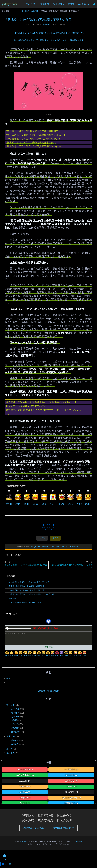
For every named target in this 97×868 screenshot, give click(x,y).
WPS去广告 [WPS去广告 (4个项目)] (71, 777)
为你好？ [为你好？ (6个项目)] (71, 788)
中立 (71, 655)
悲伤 (53, 655)
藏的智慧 (13, 600)
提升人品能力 (16, 556)
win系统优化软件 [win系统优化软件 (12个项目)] (25, 777)
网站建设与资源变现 (33, 829)
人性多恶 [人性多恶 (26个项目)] (25, 793)
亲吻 (80, 655)
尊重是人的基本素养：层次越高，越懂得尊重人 (28, 588)
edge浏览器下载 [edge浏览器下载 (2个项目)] (25, 771)
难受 (48, 655)
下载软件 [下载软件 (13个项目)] (25, 788)
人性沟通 (35, 12)
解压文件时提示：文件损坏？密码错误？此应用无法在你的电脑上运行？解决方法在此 (48, 34)
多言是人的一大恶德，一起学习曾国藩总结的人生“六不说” (32, 596)
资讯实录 (15, 733)
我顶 (9, 505)
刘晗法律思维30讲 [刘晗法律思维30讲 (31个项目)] (71, 799)
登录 (8, 680)
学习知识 (30, 5)
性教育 (14, 722)
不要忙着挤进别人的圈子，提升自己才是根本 (27, 592)
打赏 (55, 539)
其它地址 (83, 5)
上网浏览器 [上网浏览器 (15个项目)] (71, 782)
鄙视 (39, 655)
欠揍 (35, 505)
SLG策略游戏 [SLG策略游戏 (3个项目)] (71, 771)
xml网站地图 (78, 843)
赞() (42, 539)
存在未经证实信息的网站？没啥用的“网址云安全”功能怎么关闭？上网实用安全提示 (48, 42)
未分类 (71, 5)
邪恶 (62, 655)
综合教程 (15, 729)
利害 (12, 655)
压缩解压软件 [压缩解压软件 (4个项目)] (71, 805)
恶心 (43, 655)
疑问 (7, 655)
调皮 (75, 655)
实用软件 (58, 5)
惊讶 (34, 655)
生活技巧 (15, 725)
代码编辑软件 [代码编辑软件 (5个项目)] (71, 793)
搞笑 (44, 505)
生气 (57, 655)
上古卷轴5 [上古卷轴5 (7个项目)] (25, 782)
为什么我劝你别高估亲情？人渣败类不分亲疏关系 (71, 568)
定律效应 (15, 718)
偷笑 (16, 655)
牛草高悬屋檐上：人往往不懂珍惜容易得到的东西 (26, 568)
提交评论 (48, 648)
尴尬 (27, 505)
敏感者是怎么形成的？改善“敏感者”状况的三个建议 (29, 584)
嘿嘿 (18, 505)
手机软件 (15, 742)
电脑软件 (15, 746)
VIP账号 (41, 692)
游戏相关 (45, 5)
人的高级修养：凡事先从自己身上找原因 (25, 604)
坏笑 (21, 655)
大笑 (25, 655)
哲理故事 (15, 714)
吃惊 (62, 505)
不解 (79, 505)
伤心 (53, 505)
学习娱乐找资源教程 (64, 829)
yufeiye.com (9, 5)
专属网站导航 (53, 692)
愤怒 (70, 505)
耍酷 (66, 655)
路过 (88, 505)
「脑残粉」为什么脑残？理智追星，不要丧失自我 (38, 21)
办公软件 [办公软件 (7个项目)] (25, 805)
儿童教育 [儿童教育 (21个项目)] (25, 799)
